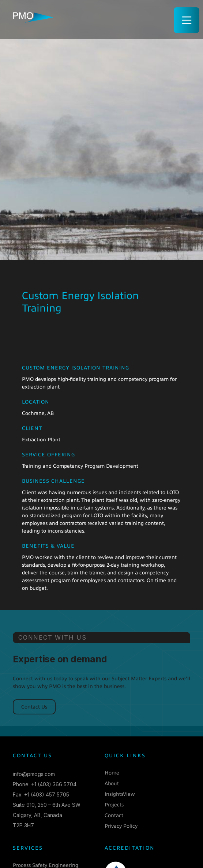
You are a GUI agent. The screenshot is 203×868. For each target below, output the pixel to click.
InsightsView (120, 794)
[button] (187, 20)
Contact (114, 815)
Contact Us (34, 713)
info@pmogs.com (34, 774)
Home (112, 773)
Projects (114, 805)
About (112, 784)
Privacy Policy (121, 826)
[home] (31, 16)
